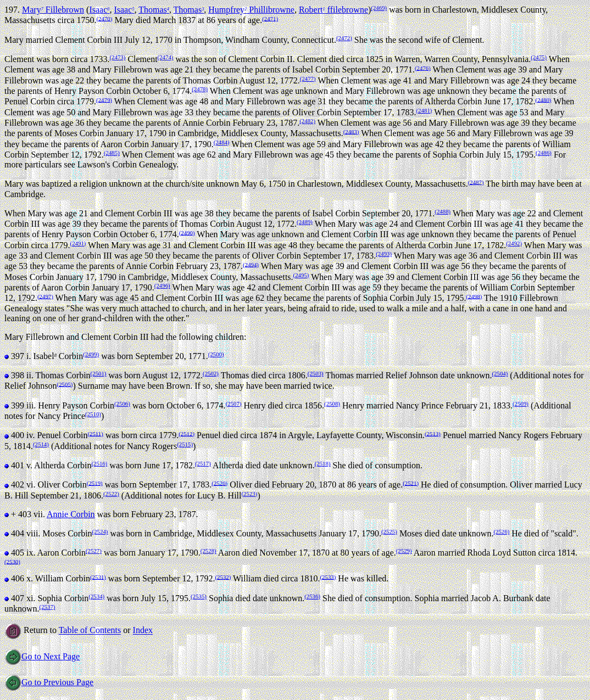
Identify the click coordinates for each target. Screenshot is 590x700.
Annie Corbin (71, 514)
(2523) (250, 494)
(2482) (307, 121)
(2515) (185, 444)
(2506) (122, 404)
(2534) (96, 596)
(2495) (301, 275)
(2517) (203, 463)
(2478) (200, 89)
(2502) (211, 373)
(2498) (474, 296)
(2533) (328, 576)
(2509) (521, 404)
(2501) (99, 373)
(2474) (166, 57)
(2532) (223, 576)
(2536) (312, 596)
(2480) (544, 99)
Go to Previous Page (49, 682)
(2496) (162, 285)
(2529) (404, 551)
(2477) (308, 79)
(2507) (234, 404)
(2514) (41, 444)
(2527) (94, 551)
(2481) (424, 110)
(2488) (442, 211)
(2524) (100, 531)
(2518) (323, 463)
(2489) (305, 222)
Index (143, 631)
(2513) (433, 433)
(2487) (476, 182)
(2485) (112, 153)
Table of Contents (90, 631)
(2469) (379, 8)
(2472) (344, 38)
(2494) (251, 264)
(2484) (222, 142)
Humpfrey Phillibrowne (251, 10)
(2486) (544, 153)
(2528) (208, 551)
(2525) (389, 531)
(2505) (65, 384)
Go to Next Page (42, 656)
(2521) (411, 483)
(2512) (187, 433)
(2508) (332, 404)
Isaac (99, 10)
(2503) (316, 373)
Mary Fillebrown (53, 10)
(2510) (93, 414)
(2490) (187, 232)
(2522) (111, 494)
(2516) (100, 463)
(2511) (95, 433)
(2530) (12, 561)
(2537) (48, 607)
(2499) (91, 354)
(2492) (514, 243)
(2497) (45, 296)
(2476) (423, 68)
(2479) (104, 99)
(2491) (78, 243)
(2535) (199, 596)
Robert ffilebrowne (333, 10)
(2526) (501, 531)
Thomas (154, 10)
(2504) (500, 373)
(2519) (95, 483)
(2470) (105, 18)
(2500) (216, 354)
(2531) (98, 576)
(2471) (270, 18)
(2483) (351, 131)
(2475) (539, 57)
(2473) (118, 57)
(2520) (219, 483)
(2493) (384, 254)
